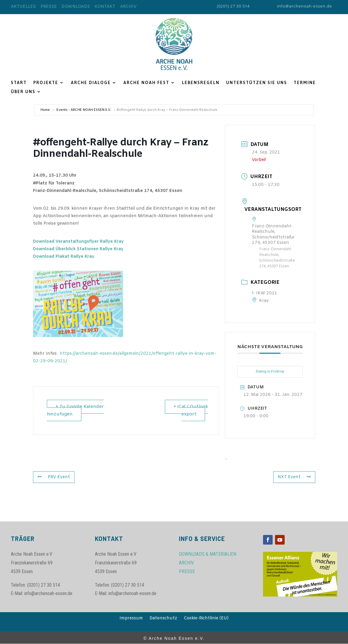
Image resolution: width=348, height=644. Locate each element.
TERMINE (305, 83)
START (19, 83)
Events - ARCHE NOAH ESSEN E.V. (84, 110)
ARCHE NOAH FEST (146, 83)
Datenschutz (163, 619)
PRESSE (49, 7)
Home (45, 110)
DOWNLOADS (76, 7)
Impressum (131, 619)
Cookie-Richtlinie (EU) (206, 619)
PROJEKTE (46, 83)
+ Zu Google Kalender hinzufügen (75, 410)
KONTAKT (105, 7)
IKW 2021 (265, 293)
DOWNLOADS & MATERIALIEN (208, 554)
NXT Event (294, 477)
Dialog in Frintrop (270, 372)
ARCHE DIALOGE (91, 83)
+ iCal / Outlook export (191, 410)
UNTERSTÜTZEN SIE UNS (257, 83)
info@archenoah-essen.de (305, 6)
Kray (260, 301)
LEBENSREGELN (201, 83)
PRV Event (54, 477)
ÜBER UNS (23, 92)
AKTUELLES (23, 7)
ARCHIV (128, 7)
